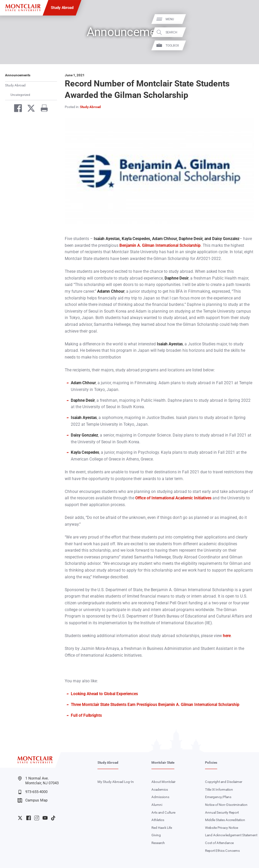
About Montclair (163, 782)
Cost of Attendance (219, 843)
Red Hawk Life (162, 828)
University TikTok (53, 818)
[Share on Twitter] (29, 109)
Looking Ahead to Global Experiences (104, 694)
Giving (156, 835)
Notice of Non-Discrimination (226, 805)
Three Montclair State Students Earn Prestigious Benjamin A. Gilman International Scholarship (155, 705)
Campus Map (32, 800)
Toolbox (249, 45)
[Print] (42, 109)
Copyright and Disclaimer (224, 782)
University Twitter (20, 818)
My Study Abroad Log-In (116, 782)
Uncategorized (20, 95)
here (227, 636)
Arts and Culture (163, 812)
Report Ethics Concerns (222, 851)
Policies (211, 762)
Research (158, 843)
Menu (247, 19)
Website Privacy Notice (222, 828)
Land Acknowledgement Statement (231, 835)
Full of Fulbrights (86, 715)
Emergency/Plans (218, 797)
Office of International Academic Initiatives (173, 498)
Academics (160, 790)
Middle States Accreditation (225, 820)
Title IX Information (219, 790)
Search (248, 32)
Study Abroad (62, 7)
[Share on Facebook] (16, 109)
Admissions (160, 797)
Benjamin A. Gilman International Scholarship (160, 245)
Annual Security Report (222, 812)
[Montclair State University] (23, 8)
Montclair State (163, 762)
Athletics (158, 820)
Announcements (18, 75)
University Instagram (37, 818)
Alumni (157, 805)
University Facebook (28, 818)
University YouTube (45, 818)
